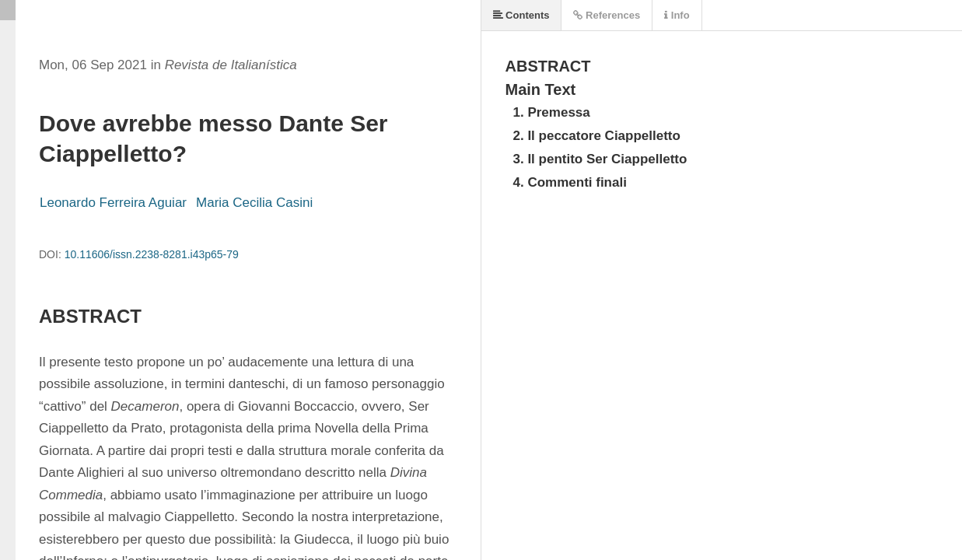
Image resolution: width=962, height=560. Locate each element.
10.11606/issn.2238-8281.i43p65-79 (152, 254)
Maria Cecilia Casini (254, 203)
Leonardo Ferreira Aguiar (113, 203)
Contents (521, 15)
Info (677, 15)
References (607, 15)
